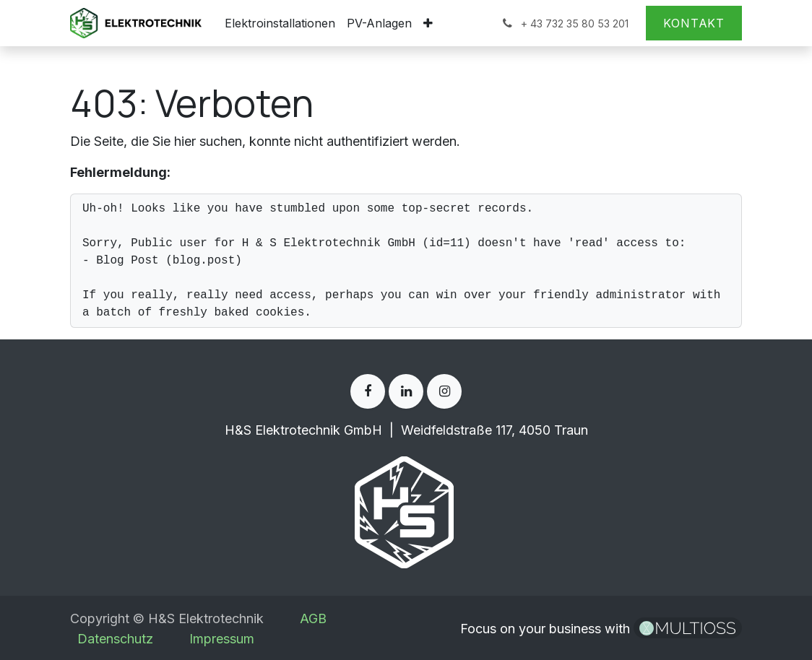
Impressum (222, 639)
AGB (313, 618)
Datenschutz (115, 639)
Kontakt (694, 23)
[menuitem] (280, 23)
